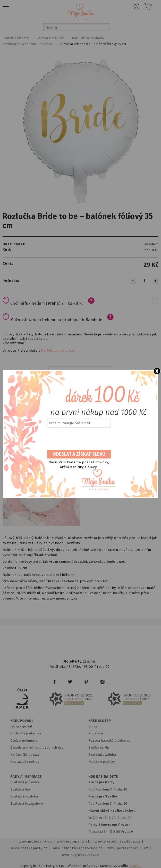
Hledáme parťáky (102, 762)
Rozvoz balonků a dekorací (110, 740)
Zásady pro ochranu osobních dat (37, 747)
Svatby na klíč (99, 747)
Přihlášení (137, 6)
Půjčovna (96, 733)
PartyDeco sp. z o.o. (58, 351)
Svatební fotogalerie (27, 804)
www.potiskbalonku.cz (128, 848)
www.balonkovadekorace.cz (78, 848)
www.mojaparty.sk (74, 841)
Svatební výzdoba (102, 755)
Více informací (14, 343)
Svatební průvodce (25, 782)
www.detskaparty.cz (29, 848)
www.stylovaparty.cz (80, 855)
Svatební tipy (20, 789)
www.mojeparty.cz (35, 841)
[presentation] (79, 439)
